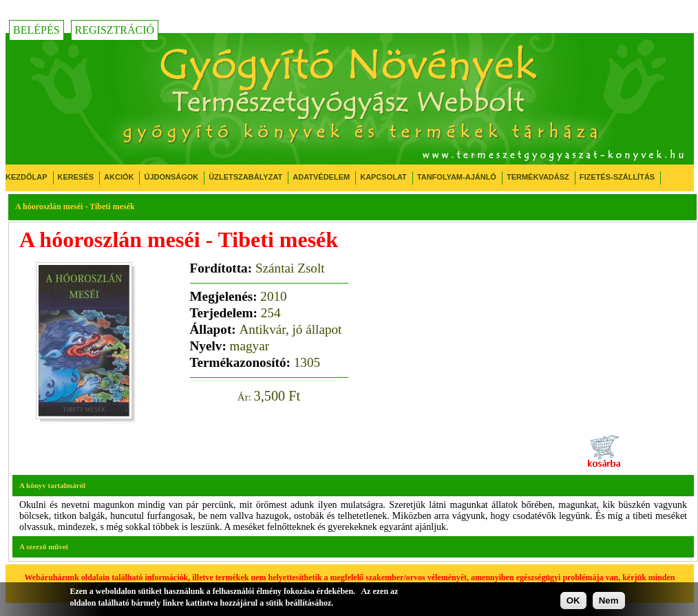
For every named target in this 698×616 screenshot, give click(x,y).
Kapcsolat (383, 177)
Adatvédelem (321, 177)
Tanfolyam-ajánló (457, 177)
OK (573, 601)
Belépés (36, 30)
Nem (609, 601)
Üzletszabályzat (245, 177)
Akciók (119, 177)
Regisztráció (115, 30)
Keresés (76, 177)
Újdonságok (171, 177)
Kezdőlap (27, 177)
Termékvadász (538, 177)
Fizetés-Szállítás (617, 177)
